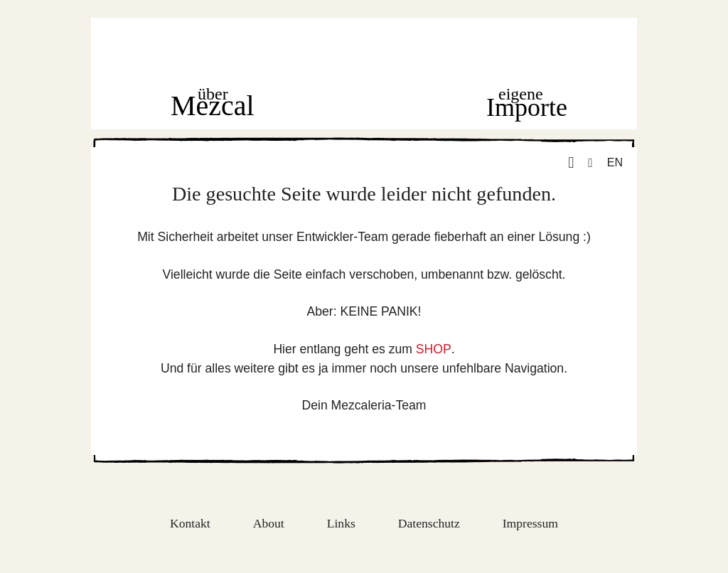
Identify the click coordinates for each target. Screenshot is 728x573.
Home (366, 51)
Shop (365, 105)
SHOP (434, 349)
